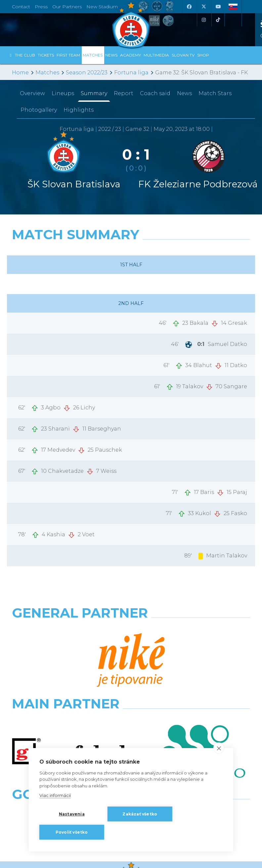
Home (20, 73)
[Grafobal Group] (193, 688)
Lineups (63, 93)
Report (124, 93)
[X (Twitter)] (203, 7)
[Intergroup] (69, 688)
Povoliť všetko (72, 832)
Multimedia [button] (156, 55)
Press (41, 7)
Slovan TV (183, 55)
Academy (131, 55)
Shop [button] (203, 55)
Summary (94, 93)
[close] (219, 748)
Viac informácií (55, 795)
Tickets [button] (46, 55)
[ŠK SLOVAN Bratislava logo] (131, 25)
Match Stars (215, 93)
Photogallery (39, 110)
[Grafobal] (69, 659)
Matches (47, 73)
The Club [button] (25, 55)
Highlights (79, 110)
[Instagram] (203, 20)
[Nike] (131, 630)
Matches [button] (93, 55)
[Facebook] (189, 7)
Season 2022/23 (87, 73)
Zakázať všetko (140, 814)
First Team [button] (68, 55)
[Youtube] (218, 7)
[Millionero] (193, 659)
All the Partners (131, 714)
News (111, 55)
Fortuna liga (131, 73)
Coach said (155, 93)
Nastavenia (72, 814)
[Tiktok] (218, 20)
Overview (32, 93)
